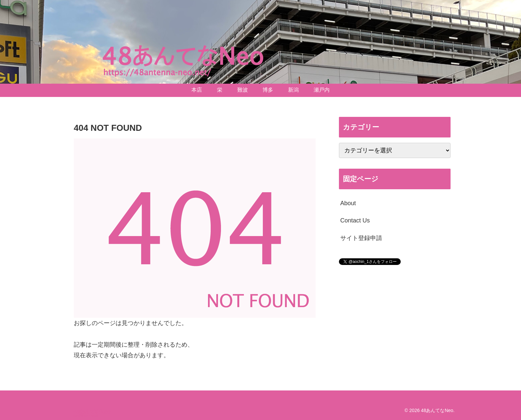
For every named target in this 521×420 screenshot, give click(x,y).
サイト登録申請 (361, 238)
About (348, 203)
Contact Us (355, 220)
